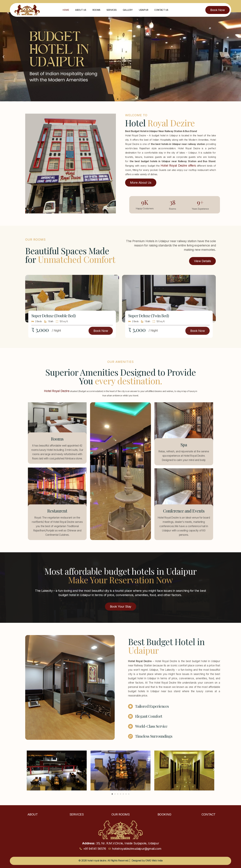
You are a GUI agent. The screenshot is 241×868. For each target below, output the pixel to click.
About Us (81, 10)
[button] (3, 57)
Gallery (128, 10)
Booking (164, 814)
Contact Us (161, 10)
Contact (208, 814)
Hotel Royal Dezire (57, 391)
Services (112, 10)
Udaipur (144, 10)
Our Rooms (121, 814)
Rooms (96, 10)
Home (66, 10)
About (33, 814)
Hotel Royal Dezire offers (178, 166)
